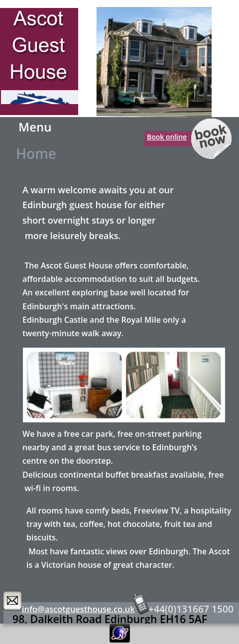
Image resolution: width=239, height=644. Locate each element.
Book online (167, 137)
